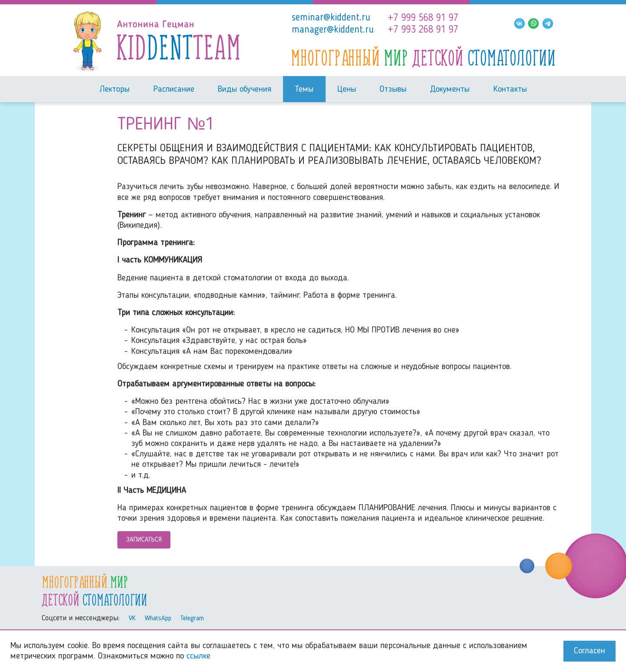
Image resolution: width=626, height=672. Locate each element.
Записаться (144, 540)
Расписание (174, 90)
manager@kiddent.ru (333, 30)
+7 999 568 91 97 (423, 18)
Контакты (510, 90)
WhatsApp (158, 619)
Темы (304, 90)
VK (132, 619)
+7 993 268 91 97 (423, 30)
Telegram (192, 619)
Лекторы (114, 90)
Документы (450, 90)
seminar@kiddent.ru (331, 18)
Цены (347, 90)
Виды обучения (245, 90)
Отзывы (393, 90)
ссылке (198, 656)
